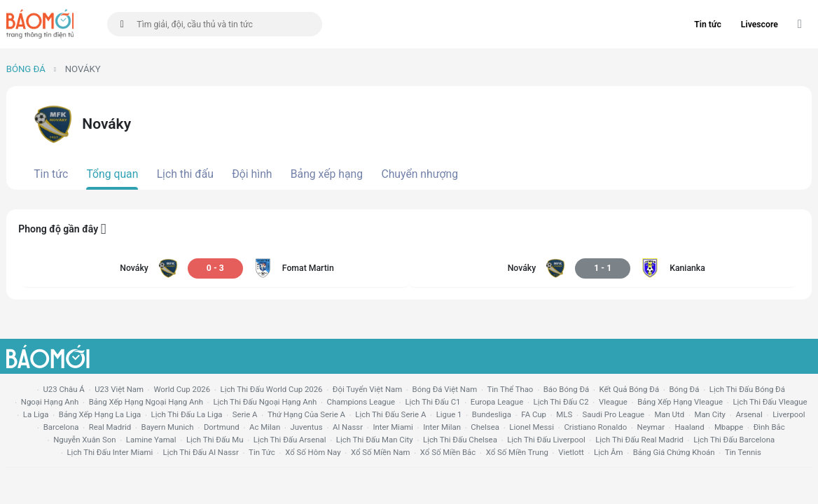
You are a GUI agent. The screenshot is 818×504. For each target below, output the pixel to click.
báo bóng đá (566, 389)
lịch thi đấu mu (215, 440)
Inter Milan (442, 427)
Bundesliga (492, 414)
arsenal (749, 414)
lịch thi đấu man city (375, 440)
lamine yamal (151, 440)
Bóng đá (26, 69)
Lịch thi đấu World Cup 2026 (272, 389)
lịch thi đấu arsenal (290, 440)
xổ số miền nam (381, 452)
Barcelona (61, 427)
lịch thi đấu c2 (561, 402)
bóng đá (685, 389)
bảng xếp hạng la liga (100, 414)
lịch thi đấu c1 (432, 402)
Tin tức (708, 24)
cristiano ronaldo (595, 427)
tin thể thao (511, 389)
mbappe (729, 427)
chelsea (485, 427)
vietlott (571, 452)
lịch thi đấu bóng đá (747, 389)
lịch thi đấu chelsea (460, 440)
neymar (651, 427)
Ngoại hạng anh (50, 402)
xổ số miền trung (517, 452)
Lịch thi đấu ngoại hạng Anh (265, 402)
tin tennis (743, 452)
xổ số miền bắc (448, 452)
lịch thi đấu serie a (390, 414)
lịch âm (608, 452)
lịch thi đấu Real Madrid (639, 440)
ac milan (265, 427)
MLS (564, 414)
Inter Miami (393, 427)
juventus (307, 427)
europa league (497, 402)
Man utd (669, 414)
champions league (361, 402)
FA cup (534, 414)
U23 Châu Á (63, 389)
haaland (689, 427)
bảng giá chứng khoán (674, 452)
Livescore (760, 24)
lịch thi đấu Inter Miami (110, 452)
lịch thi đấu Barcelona (734, 440)
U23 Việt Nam (119, 389)
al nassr (348, 427)
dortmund (222, 427)
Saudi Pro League (613, 414)
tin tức (262, 452)
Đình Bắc (769, 427)
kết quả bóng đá (630, 389)
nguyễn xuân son (84, 440)
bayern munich (168, 427)
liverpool (789, 414)
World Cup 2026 (182, 389)
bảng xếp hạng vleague (680, 402)
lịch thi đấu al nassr (201, 452)
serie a (245, 414)
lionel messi (532, 427)
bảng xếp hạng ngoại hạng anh (146, 402)
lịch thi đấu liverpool (546, 440)
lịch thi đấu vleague (770, 402)
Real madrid (110, 427)
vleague (613, 402)
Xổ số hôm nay (313, 452)
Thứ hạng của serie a (306, 414)
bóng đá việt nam (445, 389)
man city (710, 414)
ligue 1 (449, 414)
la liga (36, 414)
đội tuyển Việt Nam (367, 389)
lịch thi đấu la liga (187, 414)
